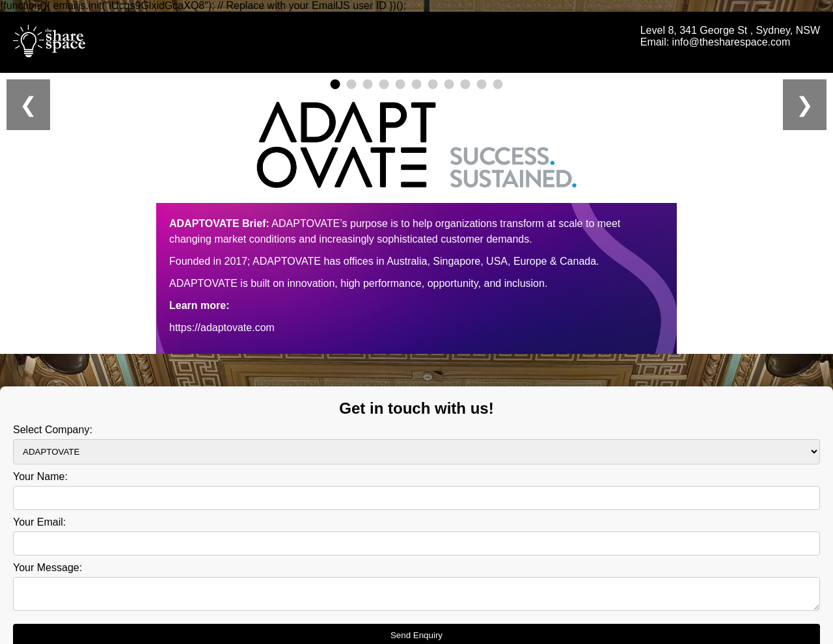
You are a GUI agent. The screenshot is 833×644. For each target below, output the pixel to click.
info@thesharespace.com (731, 42)
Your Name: (40, 471)
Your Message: (48, 562)
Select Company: (53, 424)
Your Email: (39, 516)
